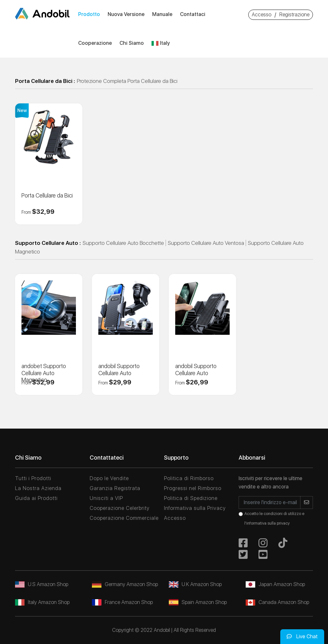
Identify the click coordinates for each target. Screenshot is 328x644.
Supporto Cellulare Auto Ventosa (206, 243)
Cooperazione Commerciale (124, 518)
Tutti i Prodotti (33, 478)
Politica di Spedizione (191, 498)
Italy (161, 43)
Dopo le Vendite (109, 478)
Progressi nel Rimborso (193, 488)
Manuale (162, 14)
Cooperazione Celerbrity (120, 508)
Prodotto (89, 14)
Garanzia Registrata (115, 488)
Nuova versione (126, 14)
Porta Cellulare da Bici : (45, 81)
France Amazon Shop (122, 602)
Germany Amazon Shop (125, 584)
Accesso (262, 15)
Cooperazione (95, 43)
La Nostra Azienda (38, 488)
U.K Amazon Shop (195, 584)
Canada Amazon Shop (277, 602)
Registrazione (294, 15)
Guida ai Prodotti (36, 498)
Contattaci (193, 14)
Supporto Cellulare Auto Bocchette (123, 243)
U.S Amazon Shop (42, 584)
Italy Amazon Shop (42, 602)
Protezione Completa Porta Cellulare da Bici (127, 81)
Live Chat (302, 636)
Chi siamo (132, 43)
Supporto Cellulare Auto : (48, 243)
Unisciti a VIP (106, 498)
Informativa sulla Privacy (195, 508)
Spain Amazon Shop (198, 602)
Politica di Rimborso (189, 478)
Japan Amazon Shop (275, 584)
